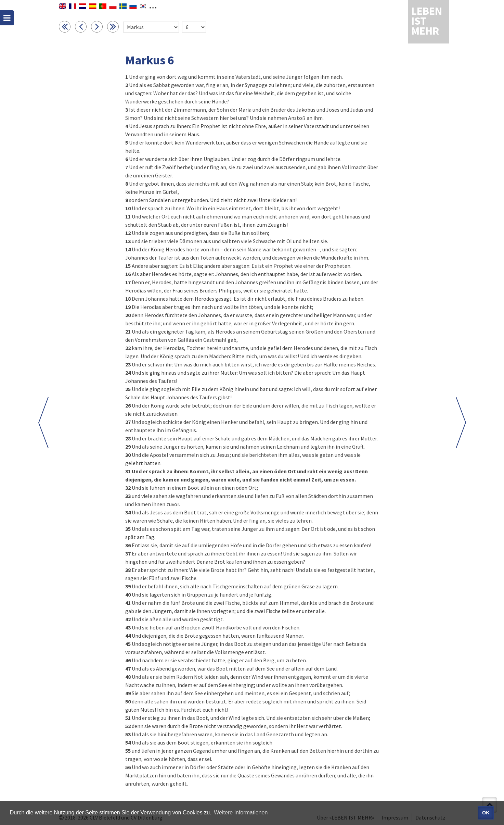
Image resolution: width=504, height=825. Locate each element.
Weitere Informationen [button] (241, 812)
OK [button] (486, 813)
